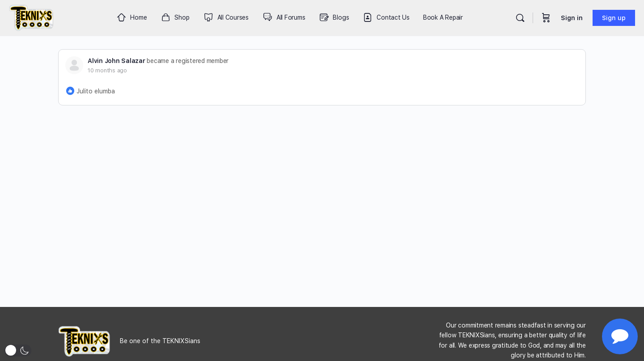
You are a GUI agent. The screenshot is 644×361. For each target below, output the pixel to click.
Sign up (614, 18)
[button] (18, 351)
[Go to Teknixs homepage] (32, 17)
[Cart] (546, 18)
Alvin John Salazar (117, 61)
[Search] (520, 18)
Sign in (572, 18)
